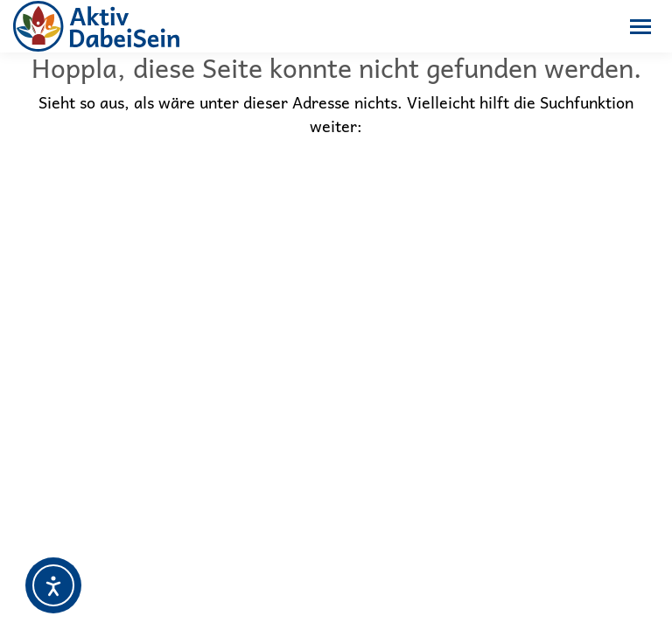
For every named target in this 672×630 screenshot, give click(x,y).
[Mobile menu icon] (640, 27)
